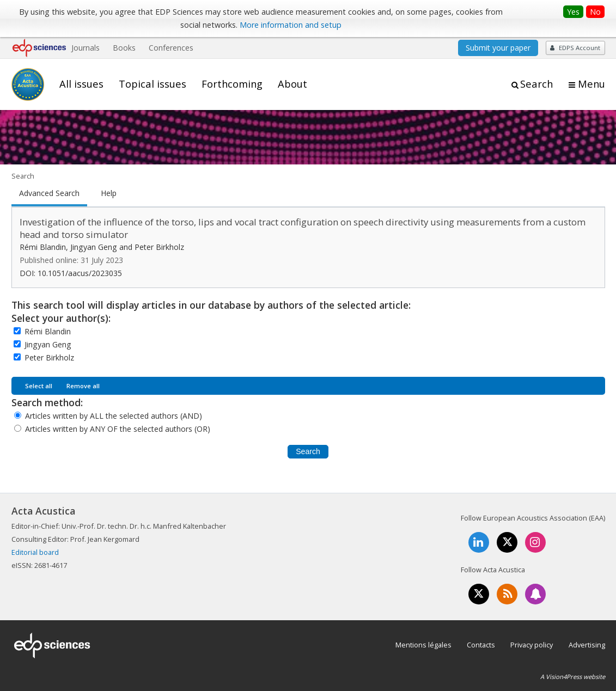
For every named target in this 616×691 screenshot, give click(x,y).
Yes (573, 12)
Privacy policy (532, 645)
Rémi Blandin (48, 331)
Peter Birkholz (49, 357)
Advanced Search (49, 193)
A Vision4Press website (573, 677)
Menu (591, 84)
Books (124, 48)
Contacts (481, 645)
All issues (81, 84)
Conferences (171, 48)
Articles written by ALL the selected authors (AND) (114, 416)
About (292, 84)
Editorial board (35, 552)
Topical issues (153, 84)
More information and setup (291, 25)
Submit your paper (498, 48)
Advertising (587, 645)
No (595, 12)
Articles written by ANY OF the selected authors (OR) (118, 429)
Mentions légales (423, 645)
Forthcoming (232, 84)
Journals (86, 48)
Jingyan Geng (48, 344)
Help (109, 193)
